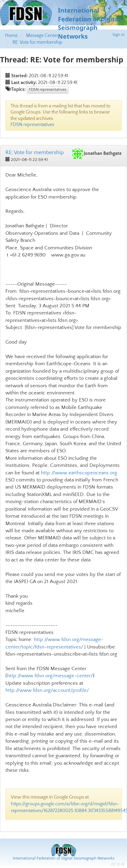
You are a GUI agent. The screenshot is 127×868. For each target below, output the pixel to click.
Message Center (42, 36)
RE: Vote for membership (37, 42)
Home (11, 36)
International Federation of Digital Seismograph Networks (64, 858)
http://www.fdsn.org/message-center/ (50, 676)
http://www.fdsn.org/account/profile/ (47, 690)
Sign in (119, 35)
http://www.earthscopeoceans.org (79, 473)
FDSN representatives (48, 90)
